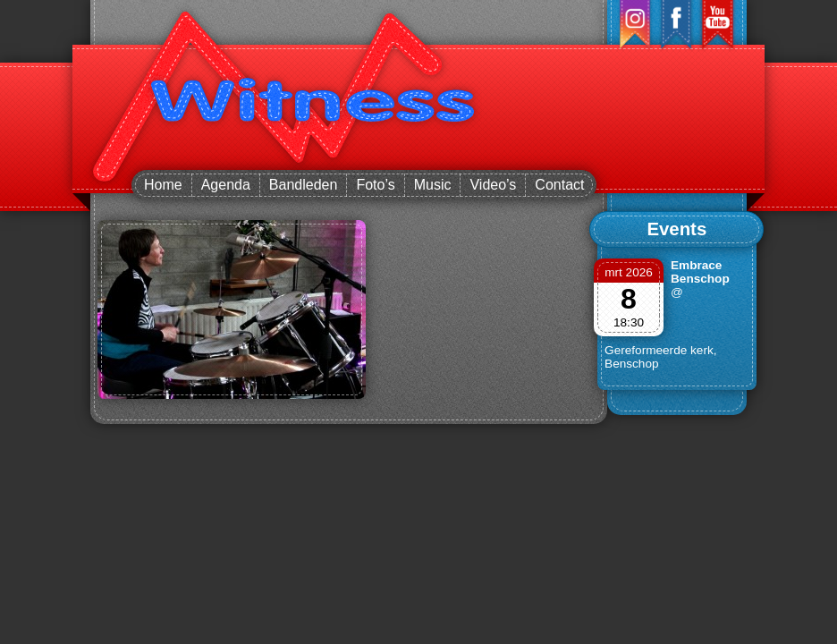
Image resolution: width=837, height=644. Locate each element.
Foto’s (375, 185)
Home (163, 185)
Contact (559, 185)
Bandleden (304, 185)
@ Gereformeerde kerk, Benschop (660, 328)
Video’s (493, 185)
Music (433, 185)
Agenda (226, 185)
